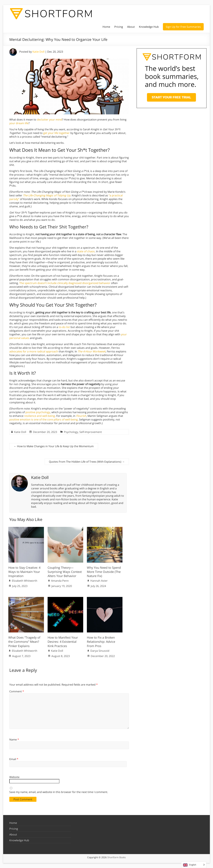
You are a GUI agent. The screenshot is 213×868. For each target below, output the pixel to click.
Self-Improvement (91, 432)
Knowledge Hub (149, 27)
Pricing (119, 27)
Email (14, 759)
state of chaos (86, 251)
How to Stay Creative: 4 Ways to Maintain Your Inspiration (24, 572)
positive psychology (38, 412)
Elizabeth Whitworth (25, 581)
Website (14, 777)
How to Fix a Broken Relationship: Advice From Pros (101, 642)
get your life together (56, 133)
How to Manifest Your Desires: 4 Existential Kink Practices (63, 642)
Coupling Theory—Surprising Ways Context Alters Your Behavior (65, 572)
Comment (17, 691)
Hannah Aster (99, 581)
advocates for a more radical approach (34, 351)
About (131, 27)
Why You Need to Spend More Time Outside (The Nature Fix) (104, 572)
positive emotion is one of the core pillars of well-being (44, 419)
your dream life (19, 123)
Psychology (71, 432)
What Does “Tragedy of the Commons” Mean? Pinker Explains (24, 642)
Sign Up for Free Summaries (183, 27)
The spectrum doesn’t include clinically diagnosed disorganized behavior (65, 283)
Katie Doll (38, 52)
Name (14, 740)
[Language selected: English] (194, 865)
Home (106, 27)
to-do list (64, 327)
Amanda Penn (60, 581)
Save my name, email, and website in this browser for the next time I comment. (59, 792)
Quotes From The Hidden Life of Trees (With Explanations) (87, 462)
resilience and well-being (40, 416)
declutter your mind (50, 120)
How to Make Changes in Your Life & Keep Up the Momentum (54, 446)
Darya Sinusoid (100, 651)
